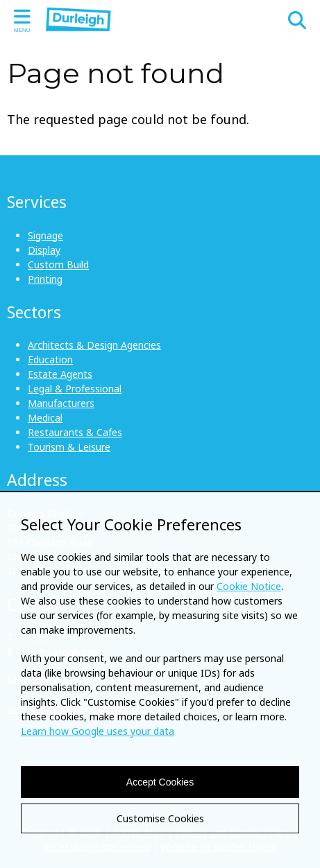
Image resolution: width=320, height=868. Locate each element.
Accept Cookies (160, 782)
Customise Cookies (160, 818)
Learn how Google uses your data (98, 731)
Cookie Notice (249, 586)
